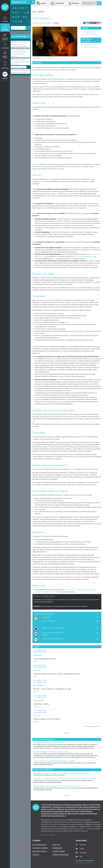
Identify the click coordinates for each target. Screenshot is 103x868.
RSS (79, 857)
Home (34, 11)
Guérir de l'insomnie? (19, 67)
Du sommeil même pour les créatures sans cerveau (21, 71)
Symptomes (5, 48)
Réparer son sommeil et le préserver (48, 743)
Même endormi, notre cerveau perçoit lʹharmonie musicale (20, 62)
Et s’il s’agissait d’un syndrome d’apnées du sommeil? (55, 761)
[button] (84, 23)
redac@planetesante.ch (84, 863)
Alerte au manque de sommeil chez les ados (51, 752)
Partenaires (60, 3)
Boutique (75, 3)
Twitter (80, 849)
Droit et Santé (5, 57)
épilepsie (41, 256)
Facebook (81, 845)
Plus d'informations (48, 835)
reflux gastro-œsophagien (84, 256)
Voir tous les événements (93, 726)
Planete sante (5, 7)
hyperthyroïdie (95, 254)
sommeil (73, 469)
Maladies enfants (5, 39)
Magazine (5, 21)
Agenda (43, 3)
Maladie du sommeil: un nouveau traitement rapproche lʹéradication (19, 44)
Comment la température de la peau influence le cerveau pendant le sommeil (20, 53)
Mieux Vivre (5, 68)
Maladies (5, 30)
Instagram (81, 853)
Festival (5, 78)
